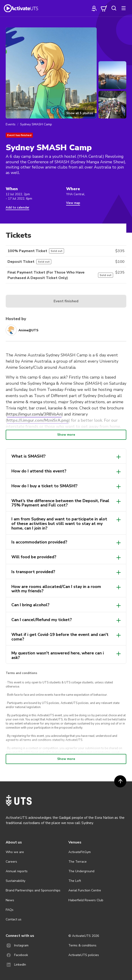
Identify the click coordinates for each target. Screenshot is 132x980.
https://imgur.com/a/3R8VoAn (34, 414)
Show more (66, 435)
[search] (114, 8)
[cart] (104, 8)
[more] (124, 8)
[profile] (94, 8)
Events (11, 124)
